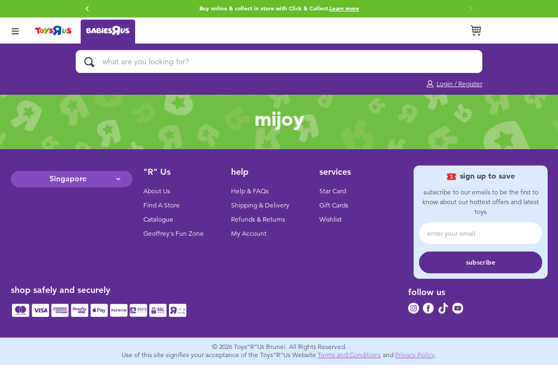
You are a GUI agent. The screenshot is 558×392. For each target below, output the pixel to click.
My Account (249, 234)
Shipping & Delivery (260, 205)
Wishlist (330, 219)
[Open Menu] (15, 30)
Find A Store (162, 205)
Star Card (333, 191)
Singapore (68, 179)
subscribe (481, 262)
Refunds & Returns (258, 219)
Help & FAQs (250, 191)
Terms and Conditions (349, 355)
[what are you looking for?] (279, 62)
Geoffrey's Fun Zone (174, 234)
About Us (157, 191)
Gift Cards (334, 205)
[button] (87, 9)
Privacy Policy (415, 355)
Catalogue (158, 219)
